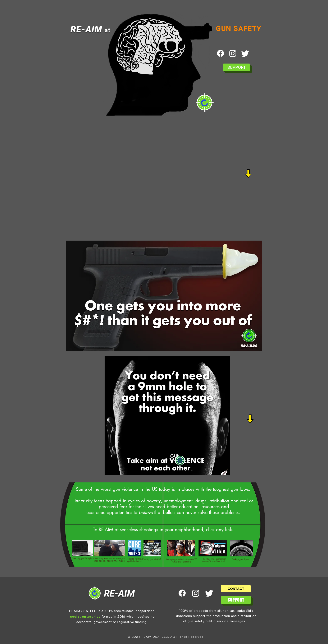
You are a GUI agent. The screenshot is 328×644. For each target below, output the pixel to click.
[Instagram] (233, 53)
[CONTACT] (236, 589)
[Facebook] (220, 53)
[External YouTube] (166, 179)
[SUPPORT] (236, 67)
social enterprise (85, 616)
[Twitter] (245, 53)
